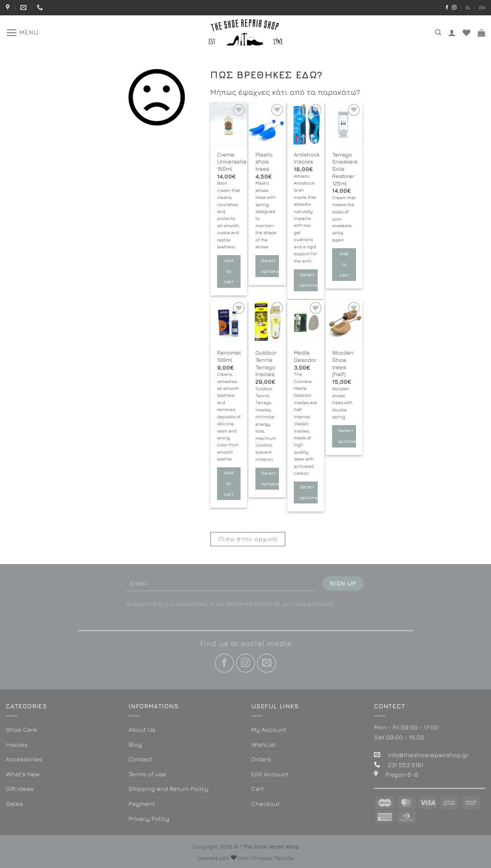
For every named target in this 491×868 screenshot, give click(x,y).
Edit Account (270, 774)
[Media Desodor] (306, 322)
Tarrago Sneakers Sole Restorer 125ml (345, 169)
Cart (258, 789)
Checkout (265, 804)
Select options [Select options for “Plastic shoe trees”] (270, 266)
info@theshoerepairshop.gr (428, 755)
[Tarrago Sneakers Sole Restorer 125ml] (344, 124)
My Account (269, 729)
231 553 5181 (406, 765)
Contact (140, 759)
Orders (261, 759)
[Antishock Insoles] (306, 124)
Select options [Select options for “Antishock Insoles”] (309, 280)
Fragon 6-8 (402, 774)
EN (482, 7)
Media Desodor (305, 356)
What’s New (23, 774)
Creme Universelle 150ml (232, 162)
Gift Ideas (20, 789)
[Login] (452, 33)
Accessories (24, 759)
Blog (135, 744)
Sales (14, 804)
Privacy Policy (149, 818)
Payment (142, 804)
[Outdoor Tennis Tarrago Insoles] (267, 322)
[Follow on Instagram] (454, 8)
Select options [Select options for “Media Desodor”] (309, 492)
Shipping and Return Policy (169, 789)
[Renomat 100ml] (229, 322)
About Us (142, 729)
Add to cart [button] (229, 271)
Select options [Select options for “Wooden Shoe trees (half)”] (347, 436)
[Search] (438, 32)
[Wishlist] (466, 33)
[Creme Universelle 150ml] (229, 124)
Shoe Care (21, 729)
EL (468, 7)
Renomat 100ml (229, 356)
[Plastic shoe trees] (267, 124)
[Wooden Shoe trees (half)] (344, 322)
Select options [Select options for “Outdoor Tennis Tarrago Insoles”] (270, 479)
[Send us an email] (267, 663)
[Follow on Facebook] (447, 8)
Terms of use (147, 774)
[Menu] (22, 33)
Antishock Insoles (307, 158)
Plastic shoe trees (264, 162)
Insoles (17, 744)
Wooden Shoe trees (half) (343, 363)
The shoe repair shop (271, 846)
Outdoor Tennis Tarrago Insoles (266, 363)
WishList (264, 744)
